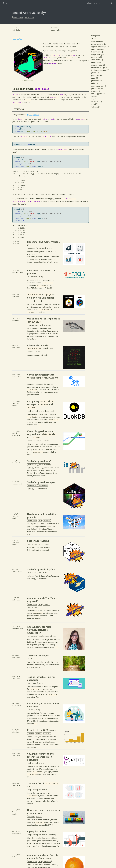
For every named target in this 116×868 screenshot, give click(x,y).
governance (47, 734)
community (38, 352)
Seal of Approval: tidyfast (41, 569)
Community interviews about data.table (43, 705)
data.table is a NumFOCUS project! (41, 272)
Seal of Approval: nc (38, 541)
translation (47, 520)
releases (39, 816)
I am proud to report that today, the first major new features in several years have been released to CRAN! (43, 822)
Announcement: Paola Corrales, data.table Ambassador (39, 630)
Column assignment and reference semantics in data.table (40, 757)
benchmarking (41, 248)
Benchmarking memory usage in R (43, 243)
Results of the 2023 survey (41, 730)
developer (49, 248)
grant (40, 277)
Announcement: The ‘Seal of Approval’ (43, 600)
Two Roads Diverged (38, 655)
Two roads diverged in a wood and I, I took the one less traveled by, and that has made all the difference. (43, 665)
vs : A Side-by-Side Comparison (41, 296)
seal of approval (18, 17)
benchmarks (49, 411)
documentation (43, 790)
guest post (31, 301)
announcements (32, 277)
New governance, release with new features (43, 812)
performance (31, 248)
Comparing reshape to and (40, 404)
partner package (43, 485)
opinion (30, 659)
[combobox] (111, 3)
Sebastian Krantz (37, 489)
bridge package (30, 17)
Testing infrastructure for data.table (41, 678)
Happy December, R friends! (38, 355)
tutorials (38, 301)
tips (29, 411)
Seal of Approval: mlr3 (39, 461)
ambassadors (47, 636)
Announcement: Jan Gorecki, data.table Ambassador (43, 857)
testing (39, 441)
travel (54, 636)
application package (44, 465)
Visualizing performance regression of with (42, 434)
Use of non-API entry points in (43, 320)
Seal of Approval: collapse (41, 482)
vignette (33, 115)
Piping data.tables (37, 831)
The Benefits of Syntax (43, 785)
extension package (44, 544)
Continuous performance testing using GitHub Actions (43, 376)
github (46, 381)
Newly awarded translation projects (42, 516)
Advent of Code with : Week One (40, 347)
